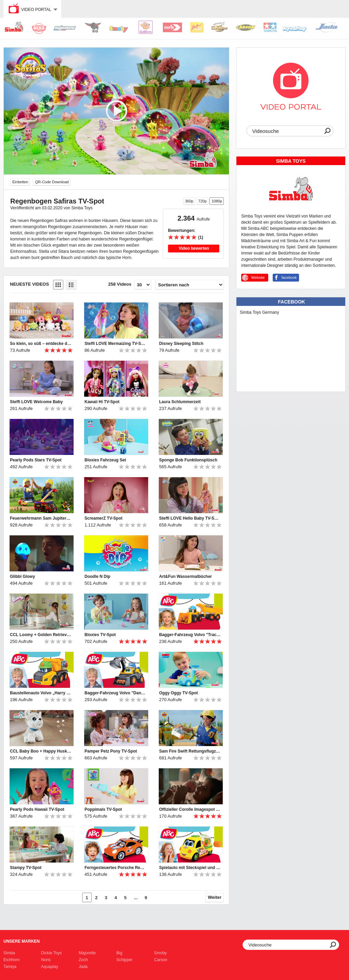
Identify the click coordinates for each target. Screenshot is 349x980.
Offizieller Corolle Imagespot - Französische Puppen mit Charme (190, 809)
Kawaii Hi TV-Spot (102, 402)
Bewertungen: (182, 231)
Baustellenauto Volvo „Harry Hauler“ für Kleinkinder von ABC (41, 693)
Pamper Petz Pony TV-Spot (111, 751)
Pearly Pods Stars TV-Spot (36, 460)
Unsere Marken (22, 941)
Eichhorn (11, 960)
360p (189, 201)
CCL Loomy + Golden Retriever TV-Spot (41, 635)
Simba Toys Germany (260, 312)
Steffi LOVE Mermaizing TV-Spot (115, 344)
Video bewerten (194, 248)
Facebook (291, 302)
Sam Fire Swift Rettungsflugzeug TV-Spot (190, 751)
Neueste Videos (29, 284)
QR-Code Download (52, 182)
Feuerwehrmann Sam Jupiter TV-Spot (41, 518)
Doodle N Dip (97, 576)
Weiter (215, 897)
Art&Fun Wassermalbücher (185, 576)
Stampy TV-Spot (26, 868)
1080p (217, 201)
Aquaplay (50, 967)
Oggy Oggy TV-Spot (178, 693)
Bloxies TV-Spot (100, 635)
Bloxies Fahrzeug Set (105, 460)
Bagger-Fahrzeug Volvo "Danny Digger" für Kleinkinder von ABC (115, 693)
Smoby (160, 953)
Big (119, 953)
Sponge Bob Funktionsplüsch (188, 460)
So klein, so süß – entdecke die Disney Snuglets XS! (41, 344)
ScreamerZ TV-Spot (104, 518)
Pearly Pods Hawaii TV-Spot (37, 809)
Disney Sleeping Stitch (181, 344)
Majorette (87, 953)
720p (203, 201)
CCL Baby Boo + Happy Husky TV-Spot (41, 751)
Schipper (124, 960)
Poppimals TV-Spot (103, 809)
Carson (161, 960)
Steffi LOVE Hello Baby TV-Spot (190, 518)
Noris (46, 960)
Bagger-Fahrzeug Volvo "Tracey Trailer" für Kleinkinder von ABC (190, 635)
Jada (83, 967)
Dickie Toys (51, 953)
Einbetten (20, 182)
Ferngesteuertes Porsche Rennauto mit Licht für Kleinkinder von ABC (115, 868)
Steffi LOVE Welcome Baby (36, 402)
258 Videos (120, 284)
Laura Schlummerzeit (180, 402)
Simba (9, 953)
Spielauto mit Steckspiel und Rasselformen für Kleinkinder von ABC (190, 868)
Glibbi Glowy (22, 576)
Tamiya (10, 967)
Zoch (83, 960)
